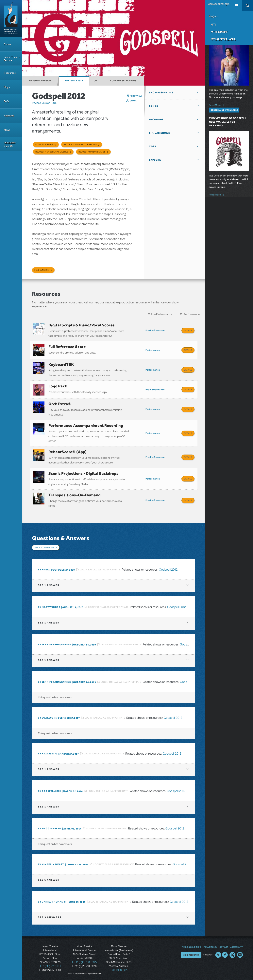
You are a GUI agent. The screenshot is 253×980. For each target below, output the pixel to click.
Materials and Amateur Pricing (80, 144)
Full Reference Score (67, 347)
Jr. (96, 81)
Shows (8, 44)
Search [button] (247, 6)
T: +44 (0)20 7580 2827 (84, 962)
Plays (7, 87)
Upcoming (156, 119)
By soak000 (46, 718)
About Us (9, 116)
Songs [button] (154, 106)
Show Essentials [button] (161, 92)
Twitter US (232, 955)
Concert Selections (123, 81)
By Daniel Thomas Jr (52, 902)
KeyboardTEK (61, 364)
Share (133, 101)
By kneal (44, 570)
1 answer (49, 585)
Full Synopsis (42, 270)
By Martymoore (49, 607)
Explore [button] (155, 160)
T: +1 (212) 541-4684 (50, 966)
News (7, 130)
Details (188, 330)
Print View (136, 96)
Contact (224, 947)
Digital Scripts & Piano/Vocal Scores (82, 325)
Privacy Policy (210, 947)
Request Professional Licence (52, 152)
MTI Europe (219, 32)
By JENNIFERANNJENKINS (54, 644)
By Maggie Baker (50, 828)
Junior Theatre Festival (12, 59)
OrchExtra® (60, 404)
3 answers (50, 917)
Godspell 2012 (74, 81)
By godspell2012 (49, 791)
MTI (213, 25)
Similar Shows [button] (160, 133)
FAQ (6, 101)
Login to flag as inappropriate (100, 570)
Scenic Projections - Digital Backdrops (83, 473)
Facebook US (225, 955)
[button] (236, 6)
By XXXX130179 (48, 754)
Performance (192, 314)
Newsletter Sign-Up (10, 144)
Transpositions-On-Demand (75, 495)
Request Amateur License (92, 152)
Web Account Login (219, 4)
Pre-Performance (162, 314)
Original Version (40, 81)
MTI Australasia (223, 39)
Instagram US (240, 955)
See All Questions (44, 547)
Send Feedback (191, 955)
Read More (217, 105)
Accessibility (236, 947)
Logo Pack (58, 386)
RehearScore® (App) (67, 452)
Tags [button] (152, 146)
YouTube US (218, 955)
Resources (10, 73)
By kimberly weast (51, 864)
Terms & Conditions (192, 947)
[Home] (11, 19)
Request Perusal (44, 144)
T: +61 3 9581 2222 (119, 970)
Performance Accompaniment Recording (86, 425)
